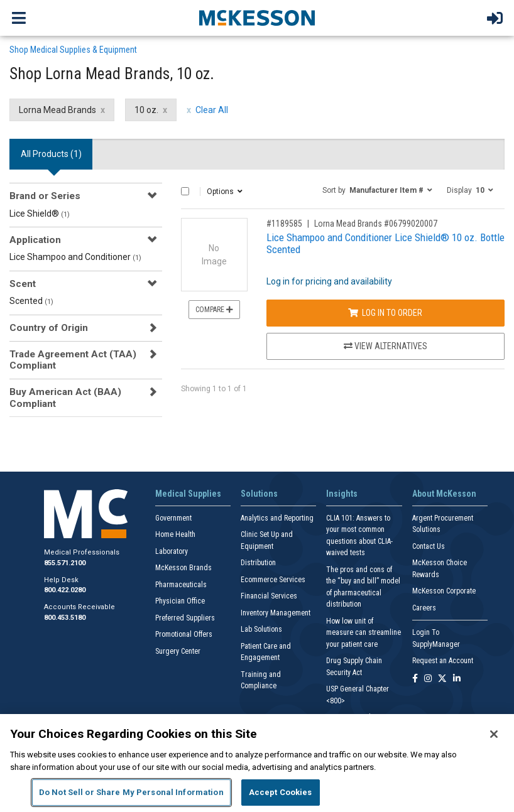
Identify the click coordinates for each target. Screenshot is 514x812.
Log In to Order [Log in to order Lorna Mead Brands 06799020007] (385, 313)
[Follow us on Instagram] (428, 679)
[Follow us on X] (442, 679)
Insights (342, 494)
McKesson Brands (183, 568)
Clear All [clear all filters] (212, 110)
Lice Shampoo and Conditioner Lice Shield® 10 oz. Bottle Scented (385, 243)
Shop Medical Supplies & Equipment (73, 50)
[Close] (494, 734)
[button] (377, 190)
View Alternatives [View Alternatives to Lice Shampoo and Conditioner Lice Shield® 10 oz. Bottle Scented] (385, 346)
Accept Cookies (281, 792)
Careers (424, 608)
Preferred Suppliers (185, 618)
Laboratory (172, 551)
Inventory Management (276, 613)
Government (173, 518)
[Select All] (185, 191)
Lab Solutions (261, 629)
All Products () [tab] (51, 154)
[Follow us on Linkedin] (457, 679)
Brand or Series (45, 196)
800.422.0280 (65, 590)
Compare (214, 310)
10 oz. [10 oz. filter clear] (146, 110)
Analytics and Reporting (277, 518)
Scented (31, 301)
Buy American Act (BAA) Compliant (65, 398)
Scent (23, 284)
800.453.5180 (65, 618)
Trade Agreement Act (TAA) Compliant (73, 360)
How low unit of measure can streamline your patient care (364, 633)
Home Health (175, 534)
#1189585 (284, 224)
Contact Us (429, 546)
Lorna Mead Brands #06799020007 (376, 224)
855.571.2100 (65, 563)
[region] (257, 763)
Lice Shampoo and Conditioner (75, 257)
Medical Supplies (188, 494)
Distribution (258, 563)
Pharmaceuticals (181, 585)
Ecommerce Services (273, 580)
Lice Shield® (40, 214)
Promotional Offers (184, 634)
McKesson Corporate (444, 591)
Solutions (259, 494)
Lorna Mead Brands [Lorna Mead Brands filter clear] (57, 110)
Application (35, 240)
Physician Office (180, 601)
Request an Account (443, 661)
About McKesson (444, 494)
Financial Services (269, 596)
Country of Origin (49, 328)
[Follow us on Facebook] (415, 679)
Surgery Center (178, 651)
